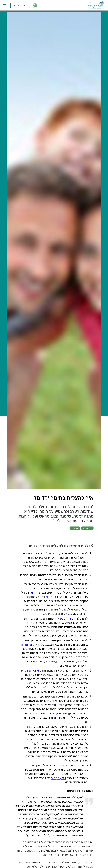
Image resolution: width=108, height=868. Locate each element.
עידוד (55, 713)
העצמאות (26, 645)
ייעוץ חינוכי (75, 528)
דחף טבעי (65, 619)
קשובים (84, 675)
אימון (32, 593)
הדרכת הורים (87, 528)
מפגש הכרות (20, 5)
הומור (49, 597)
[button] (4, 5)
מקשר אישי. (32, 671)
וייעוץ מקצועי (58, 778)
